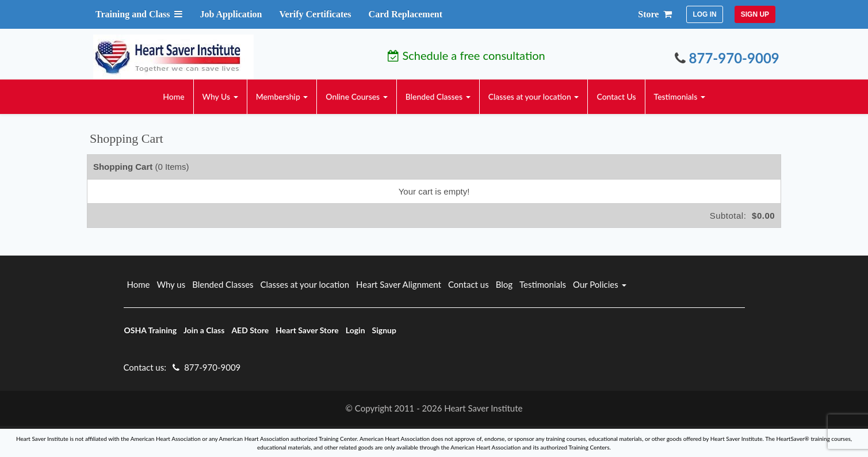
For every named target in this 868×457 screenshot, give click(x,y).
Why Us (220, 96)
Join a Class (204, 330)
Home (173, 96)
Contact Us (616, 96)
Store (655, 14)
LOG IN (704, 14)
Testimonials (680, 96)
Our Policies (600, 284)
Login (355, 330)
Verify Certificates (315, 14)
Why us (171, 284)
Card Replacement (406, 14)
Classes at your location (534, 96)
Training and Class (139, 14)
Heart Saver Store (307, 330)
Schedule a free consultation (466, 55)
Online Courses (356, 96)
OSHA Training (151, 330)
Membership (282, 96)
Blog (504, 284)
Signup (384, 330)
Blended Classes (438, 96)
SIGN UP (755, 14)
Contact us (469, 284)
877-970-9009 (727, 58)
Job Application (231, 14)
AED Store (250, 330)
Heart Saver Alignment (399, 284)
